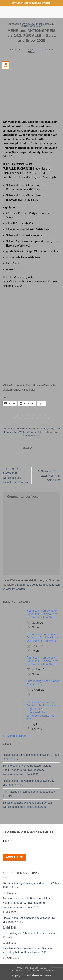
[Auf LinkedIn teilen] (47, 417)
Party (23, 24)
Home (19, 968)
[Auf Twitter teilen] (28, 417)
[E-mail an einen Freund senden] (35, 417)
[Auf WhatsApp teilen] (16, 417)
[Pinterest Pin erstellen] (41, 417)
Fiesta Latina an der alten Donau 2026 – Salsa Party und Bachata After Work (42, 614)
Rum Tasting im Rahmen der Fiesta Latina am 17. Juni (30, 794)
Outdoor (14, 24)
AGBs (43, 968)
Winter (25, 26)
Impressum (31, 968)
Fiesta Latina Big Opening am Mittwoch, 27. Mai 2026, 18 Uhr (31, 757)
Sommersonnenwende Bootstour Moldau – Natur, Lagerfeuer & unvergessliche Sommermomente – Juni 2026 (28, 770)
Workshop (36, 26)
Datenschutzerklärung (26, 970)
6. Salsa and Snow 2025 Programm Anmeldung (49, 476)
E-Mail (7, 841)
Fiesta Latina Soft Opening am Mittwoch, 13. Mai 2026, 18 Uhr (29, 783)
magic (32, 52)
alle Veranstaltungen (15, 736)
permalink (35, 436)
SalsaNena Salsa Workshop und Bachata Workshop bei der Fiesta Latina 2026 (27, 805)
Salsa (31, 24)
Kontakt (48, 970)
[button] (5, 12)
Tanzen (40, 24)
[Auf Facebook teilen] (22, 417)
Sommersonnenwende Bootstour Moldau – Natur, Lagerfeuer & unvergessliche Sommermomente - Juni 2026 (43, 711)
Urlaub (49, 24)
